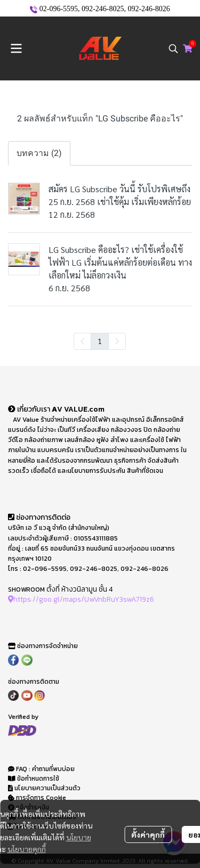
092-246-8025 (103, 9)
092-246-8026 (149, 9)
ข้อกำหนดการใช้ (34, 779)
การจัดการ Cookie (37, 798)
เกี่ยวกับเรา (30, 409)
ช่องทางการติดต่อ (39, 517)
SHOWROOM (26, 589)
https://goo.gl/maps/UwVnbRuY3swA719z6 (81, 599)
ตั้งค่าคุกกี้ (148, 834)
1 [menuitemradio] (100, 341)
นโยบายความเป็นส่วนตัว (44, 788)
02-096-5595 (59, 9)
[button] (173, 48)
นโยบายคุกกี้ (27, 849)
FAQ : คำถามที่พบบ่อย (42, 769)
